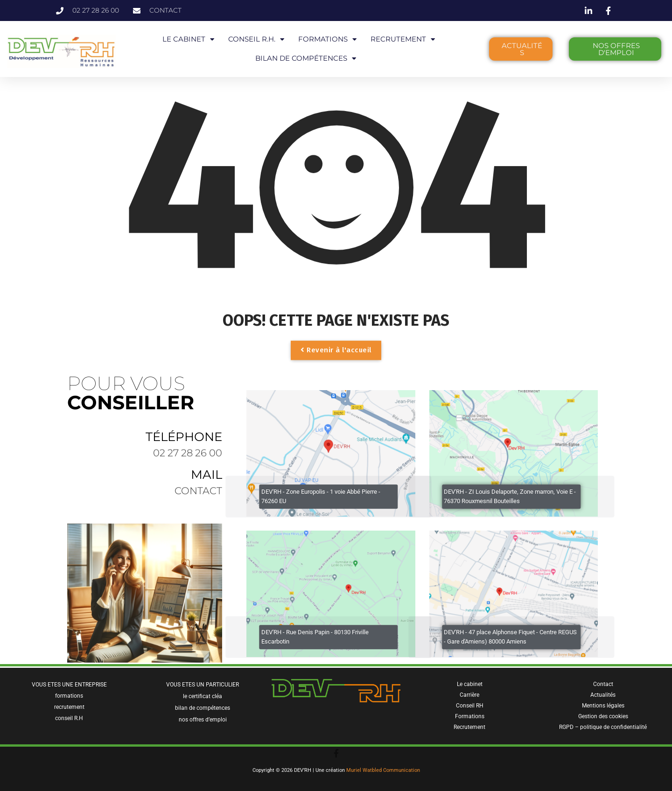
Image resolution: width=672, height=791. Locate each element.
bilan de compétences (203, 708)
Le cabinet (470, 684)
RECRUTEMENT (403, 39)
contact (198, 495)
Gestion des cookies (603, 716)
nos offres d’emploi (203, 720)
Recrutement (469, 727)
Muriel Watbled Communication (383, 770)
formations (69, 696)
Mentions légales (603, 706)
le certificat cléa (203, 696)
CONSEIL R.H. (256, 39)
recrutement (69, 707)
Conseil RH (470, 706)
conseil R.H (69, 718)
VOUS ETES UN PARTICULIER (203, 685)
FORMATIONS (327, 39)
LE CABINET (188, 39)
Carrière (469, 695)
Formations (470, 716)
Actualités (603, 695)
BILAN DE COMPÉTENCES (306, 59)
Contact (603, 684)
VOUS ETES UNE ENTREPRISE (69, 685)
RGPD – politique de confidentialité (603, 727)
